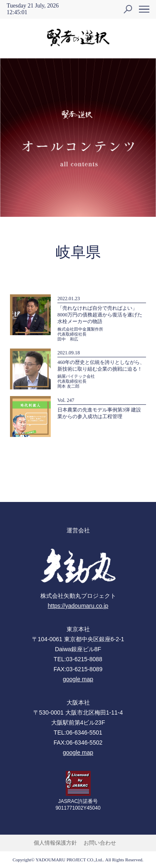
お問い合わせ (100, 843)
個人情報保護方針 (55, 843)
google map (78, 679)
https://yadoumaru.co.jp (78, 606)
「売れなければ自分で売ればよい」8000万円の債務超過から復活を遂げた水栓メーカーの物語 (100, 315)
